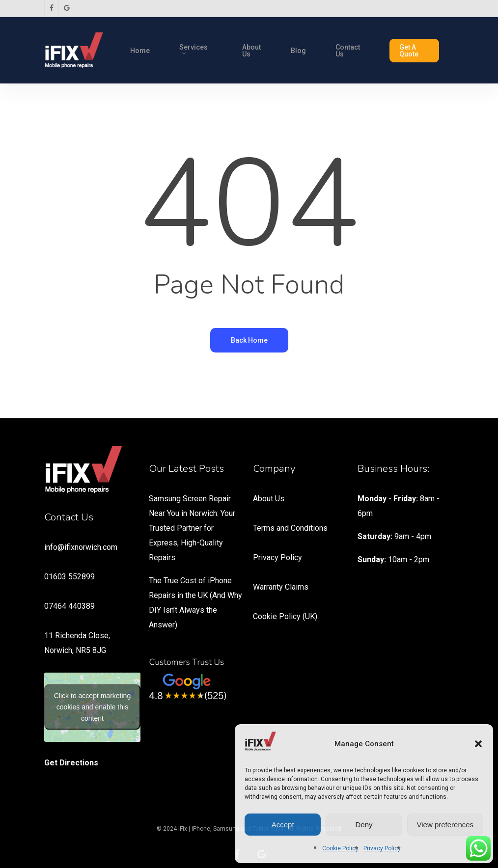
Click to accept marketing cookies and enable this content (92, 707)
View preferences (445, 825)
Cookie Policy (340, 848)
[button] (478, 744)
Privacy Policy (382, 848)
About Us (269, 499)
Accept (283, 825)
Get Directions (71, 763)
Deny (364, 825)
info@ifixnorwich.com (81, 547)
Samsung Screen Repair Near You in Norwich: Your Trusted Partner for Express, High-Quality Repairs (192, 528)
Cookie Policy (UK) (285, 616)
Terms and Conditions (290, 528)
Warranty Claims (281, 587)
